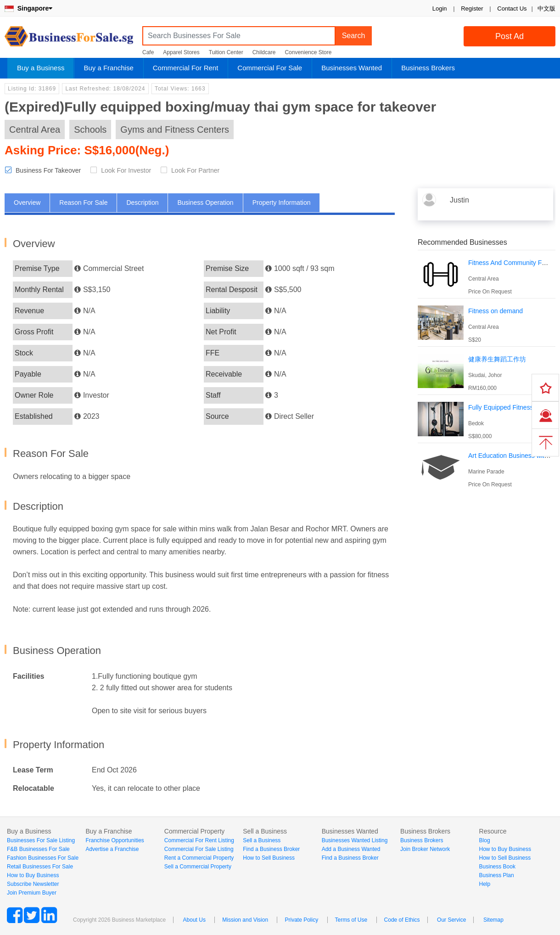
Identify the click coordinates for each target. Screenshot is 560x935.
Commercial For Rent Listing (199, 840)
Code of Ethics (402, 920)
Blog (485, 840)
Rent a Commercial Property (199, 858)
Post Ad (510, 36)
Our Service (451, 920)
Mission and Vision (245, 920)
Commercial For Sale (270, 68)
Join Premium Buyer (32, 893)
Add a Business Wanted (351, 849)
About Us (194, 920)
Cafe (148, 52)
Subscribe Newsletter (33, 884)
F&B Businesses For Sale (38, 849)
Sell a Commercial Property (198, 867)
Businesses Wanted (352, 68)
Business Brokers (428, 68)
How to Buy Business (33, 875)
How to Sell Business (269, 858)
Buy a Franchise (108, 68)
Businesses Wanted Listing (355, 840)
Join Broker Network (425, 849)
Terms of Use (351, 920)
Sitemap (493, 920)
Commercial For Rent (186, 68)
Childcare (264, 52)
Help (485, 884)
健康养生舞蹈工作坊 (497, 359)
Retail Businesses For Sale (40, 867)
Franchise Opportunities (115, 840)
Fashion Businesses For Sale (43, 858)
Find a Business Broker (271, 849)
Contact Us (512, 8)
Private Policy (301, 920)
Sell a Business (262, 840)
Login (440, 8)
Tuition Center (226, 52)
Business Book (497, 867)
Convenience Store (308, 52)
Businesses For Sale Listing (41, 840)
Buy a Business (41, 68)
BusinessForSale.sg (69, 39)
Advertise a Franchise (112, 849)
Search (354, 36)
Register (472, 8)
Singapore (28, 8)
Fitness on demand (496, 311)
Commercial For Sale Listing (199, 849)
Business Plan (497, 875)
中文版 (546, 8)
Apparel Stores (181, 52)
